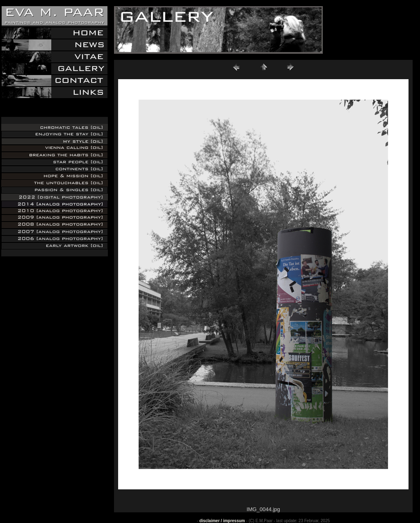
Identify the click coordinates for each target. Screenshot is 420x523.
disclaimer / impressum (222, 521)
